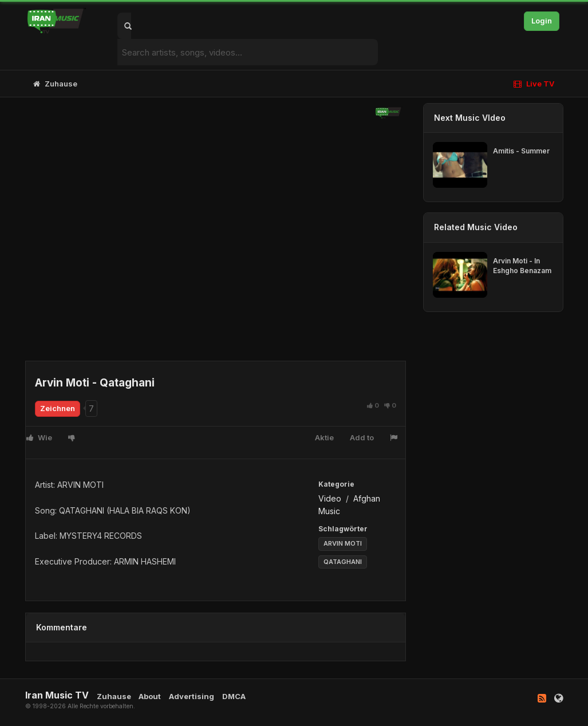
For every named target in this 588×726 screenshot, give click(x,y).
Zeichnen (58, 408)
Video (331, 498)
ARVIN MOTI (343, 543)
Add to (362, 437)
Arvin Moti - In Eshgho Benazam (522, 266)
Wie (39, 437)
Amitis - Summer (521, 151)
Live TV (534, 84)
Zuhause (55, 84)
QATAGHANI (343, 562)
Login (542, 21)
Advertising (192, 696)
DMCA (234, 696)
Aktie (324, 437)
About (150, 696)
